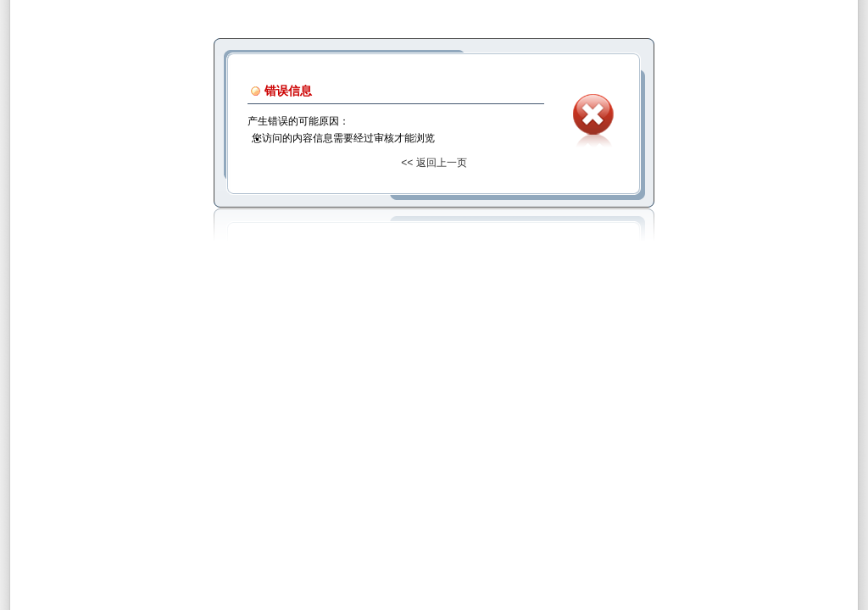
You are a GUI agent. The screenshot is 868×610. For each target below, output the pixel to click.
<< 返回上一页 (434, 163)
